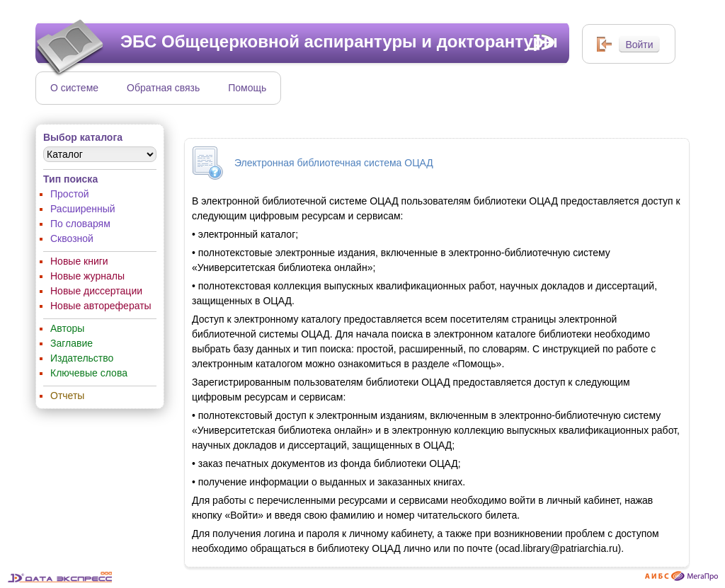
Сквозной (72, 238)
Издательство (82, 358)
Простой (70, 194)
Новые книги (79, 261)
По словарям (80, 224)
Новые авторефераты (101, 306)
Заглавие (72, 343)
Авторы (67, 328)
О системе (74, 88)
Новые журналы (87, 276)
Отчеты (67, 396)
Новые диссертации (96, 291)
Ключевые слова (89, 373)
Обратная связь (163, 88)
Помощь (247, 88)
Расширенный (83, 209)
